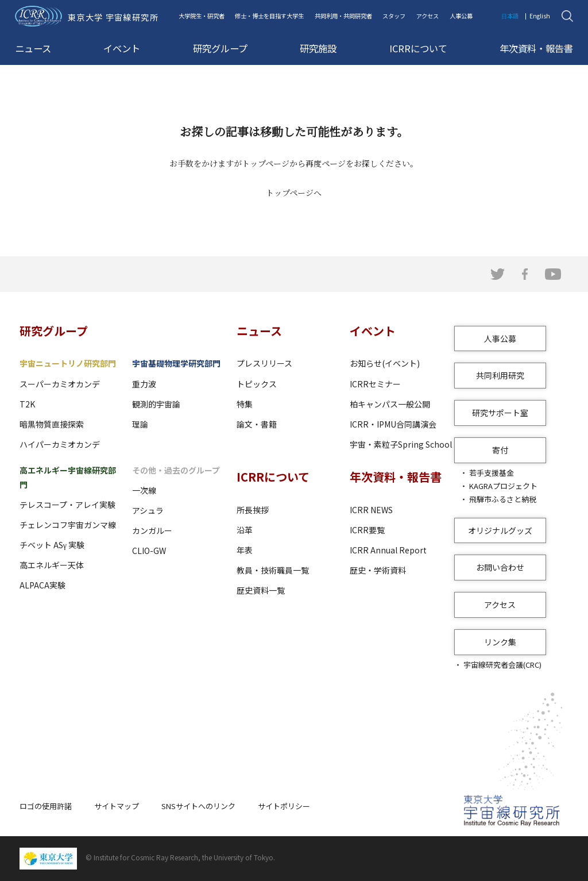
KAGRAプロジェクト (503, 486)
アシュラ (148, 510)
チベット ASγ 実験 (52, 545)
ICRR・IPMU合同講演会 (393, 424)
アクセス (428, 16)
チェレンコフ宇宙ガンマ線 (68, 525)
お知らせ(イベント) (385, 363)
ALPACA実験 (42, 585)
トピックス (257, 384)
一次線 (144, 490)
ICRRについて (418, 48)
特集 (245, 404)
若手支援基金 (492, 473)
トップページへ (294, 193)
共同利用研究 (500, 375)
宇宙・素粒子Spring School (401, 444)
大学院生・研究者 (202, 16)
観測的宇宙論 (156, 404)
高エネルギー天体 (52, 565)
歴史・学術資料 (378, 570)
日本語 (510, 16)
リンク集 (500, 642)
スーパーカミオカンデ (60, 384)
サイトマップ (117, 806)
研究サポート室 (500, 413)
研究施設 (318, 48)
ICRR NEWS (371, 510)
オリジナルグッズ (500, 530)
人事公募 (461, 16)
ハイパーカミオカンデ (60, 444)
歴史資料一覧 (261, 590)
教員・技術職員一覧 (273, 570)
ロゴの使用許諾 (46, 806)
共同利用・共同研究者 (343, 16)
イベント (122, 48)
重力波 (144, 384)
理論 (140, 424)
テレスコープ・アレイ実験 (67, 505)
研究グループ (220, 48)
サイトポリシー (284, 806)
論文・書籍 (257, 424)
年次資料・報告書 (536, 48)
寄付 (500, 450)
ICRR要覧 (367, 530)
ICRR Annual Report (388, 550)
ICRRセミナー (375, 384)
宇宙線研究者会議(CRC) (502, 665)
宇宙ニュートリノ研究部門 (68, 363)
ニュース (33, 48)
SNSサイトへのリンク (198, 806)
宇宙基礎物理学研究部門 (176, 363)
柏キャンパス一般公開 (390, 404)
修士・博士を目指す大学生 (269, 16)
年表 (245, 550)
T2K (27, 404)
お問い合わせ (500, 567)
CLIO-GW (149, 551)
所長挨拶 (253, 510)
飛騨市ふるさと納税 (503, 499)
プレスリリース (264, 363)
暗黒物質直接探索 (52, 424)
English (540, 16)
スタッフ (394, 16)
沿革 (245, 530)
